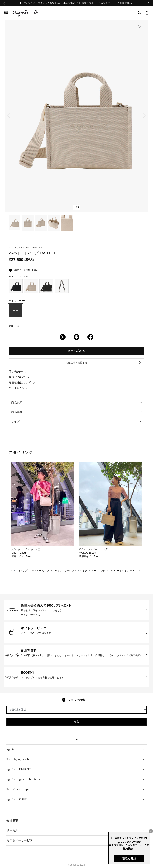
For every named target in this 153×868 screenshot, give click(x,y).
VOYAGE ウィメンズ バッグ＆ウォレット (54, 571)
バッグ (84, 571)
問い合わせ (18, 372)
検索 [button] (76, 722)
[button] (140, 13)
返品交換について (22, 382)
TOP (10, 571)
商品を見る (129, 859)
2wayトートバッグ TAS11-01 (125, 571)
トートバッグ (98, 571)
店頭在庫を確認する (103, 363)
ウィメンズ (22, 571)
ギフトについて (21, 388)
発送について (19, 377)
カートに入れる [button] (76, 351)
